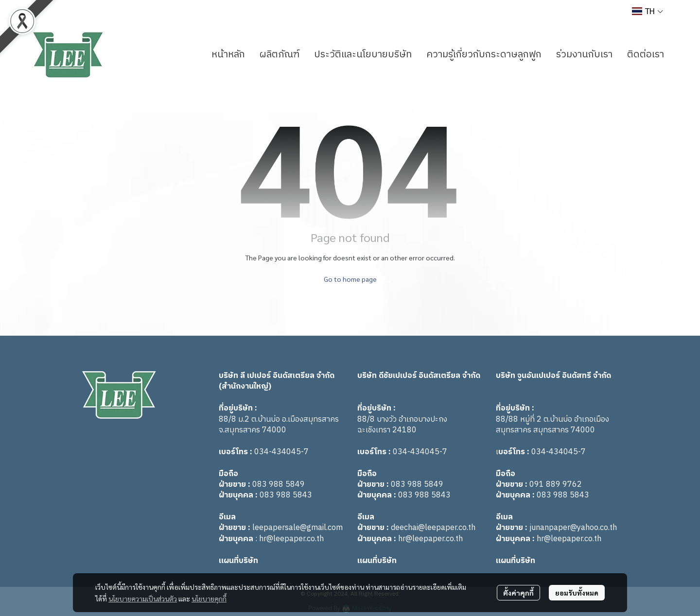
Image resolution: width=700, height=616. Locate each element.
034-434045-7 (281, 452)
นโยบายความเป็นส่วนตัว (143, 599)
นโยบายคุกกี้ (209, 599)
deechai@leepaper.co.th (433, 528)
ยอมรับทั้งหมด (577, 593)
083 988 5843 (286, 495)
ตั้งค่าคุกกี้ (518, 593)
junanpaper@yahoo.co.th (573, 528)
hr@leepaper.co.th (291, 539)
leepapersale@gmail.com (297, 528)
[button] (647, 11)
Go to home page (350, 279)
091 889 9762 (556, 485)
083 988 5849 (279, 485)
